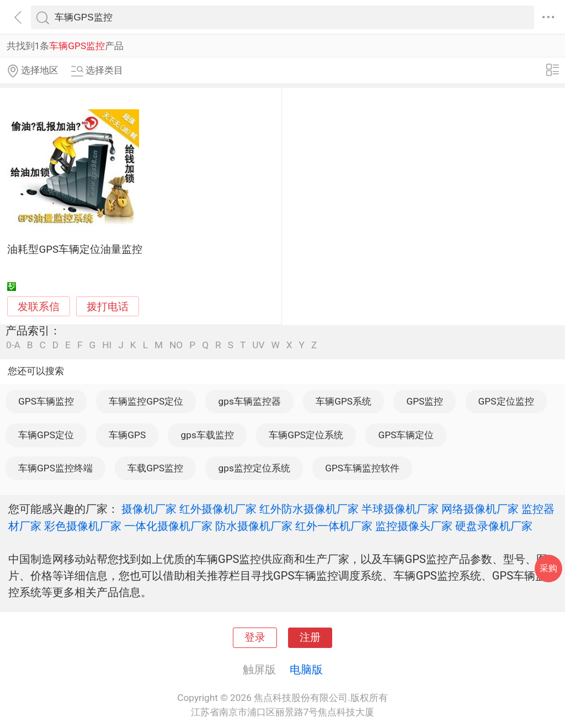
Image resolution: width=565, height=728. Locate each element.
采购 (548, 568)
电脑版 (306, 669)
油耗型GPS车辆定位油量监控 (75, 249)
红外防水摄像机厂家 (309, 509)
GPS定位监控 (506, 401)
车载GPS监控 (155, 468)
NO (176, 345)
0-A (13, 345)
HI (107, 345)
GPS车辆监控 (46, 401)
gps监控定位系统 (254, 468)
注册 (310, 637)
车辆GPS (127, 435)
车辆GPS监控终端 (55, 468)
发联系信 (39, 307)
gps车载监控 (207, 435)
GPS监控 (425, 401)
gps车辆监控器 (250, 401)
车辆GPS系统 (343, 401)
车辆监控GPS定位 (146, 401)
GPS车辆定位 (406, 435)
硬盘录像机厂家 (494, 526)
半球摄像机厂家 (400, 509)
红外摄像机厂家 (218, 509)
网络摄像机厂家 (480, 509)
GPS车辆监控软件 (362, 468)
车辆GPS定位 (46, 435)
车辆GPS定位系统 (306, 435)
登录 (255, 637)
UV (258, 345)
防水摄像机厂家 (254, 526)
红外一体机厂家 (334, 526)
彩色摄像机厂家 (83, 526)
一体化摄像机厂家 (168, 526)
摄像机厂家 (149, 509)
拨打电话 (108, 307)
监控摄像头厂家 (414, 526)
